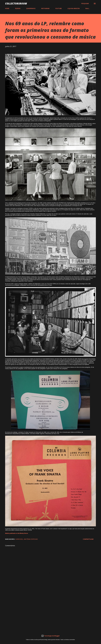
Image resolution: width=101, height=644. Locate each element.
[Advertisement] (50, 612)
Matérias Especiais (31, 539)
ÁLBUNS (18, 8)
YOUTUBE (58, 8)
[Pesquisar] (85, 4)
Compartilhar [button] (88, 539)
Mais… (88, 8)
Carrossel (19, 539)
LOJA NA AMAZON (74, 8)
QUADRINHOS (31, 8)
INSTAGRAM (45, 8)
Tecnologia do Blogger (50, 636)
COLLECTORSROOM (16, 3)
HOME (7, 8)
